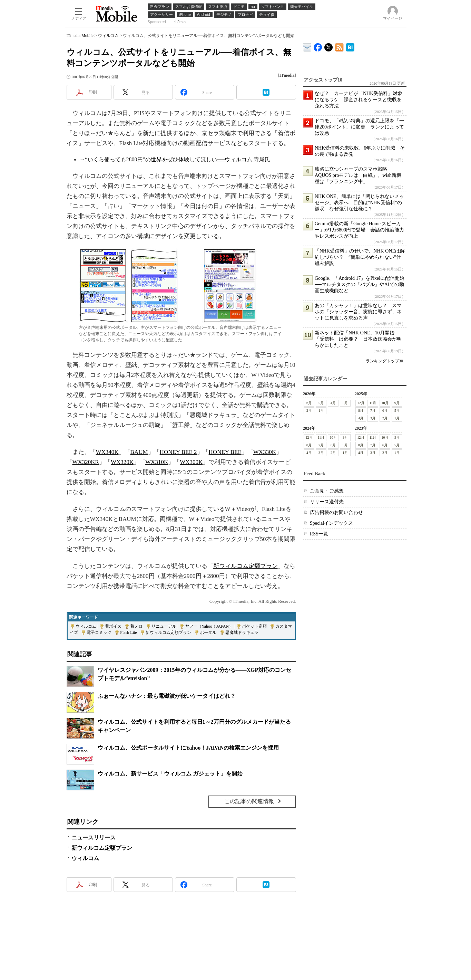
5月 (321, 403)
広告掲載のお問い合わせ (336, 512)
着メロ (136, 626)
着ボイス (113, 626)
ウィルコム (108, 36)
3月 (345, 403)
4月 (333, 403)
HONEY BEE (225, 452)
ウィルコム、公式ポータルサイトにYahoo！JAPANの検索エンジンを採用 (188, 748)
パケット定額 (254, 626)
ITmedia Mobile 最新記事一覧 (339, 46)
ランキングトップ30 (384, 361)
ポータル (208, 632)
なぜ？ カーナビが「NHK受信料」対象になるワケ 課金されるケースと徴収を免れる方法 (359, 100)
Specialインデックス (331, 523)
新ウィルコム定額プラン (246, 566)
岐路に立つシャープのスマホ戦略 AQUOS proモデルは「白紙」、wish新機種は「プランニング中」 (358, 175)
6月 (309, 403)
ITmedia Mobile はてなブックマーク (350, 46)
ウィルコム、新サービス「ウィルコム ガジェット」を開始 (170, 774)
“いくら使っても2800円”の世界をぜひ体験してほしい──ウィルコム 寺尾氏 (178, 159)
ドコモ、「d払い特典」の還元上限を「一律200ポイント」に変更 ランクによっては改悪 (359, 127)
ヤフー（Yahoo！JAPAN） (209, 626)
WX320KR (86, 462)
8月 (361, 411)
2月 (309, 411)
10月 (385, 403)
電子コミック (99, 632)
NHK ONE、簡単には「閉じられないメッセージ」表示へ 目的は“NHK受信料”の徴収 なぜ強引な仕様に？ (359, 203)
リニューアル (164, 626)
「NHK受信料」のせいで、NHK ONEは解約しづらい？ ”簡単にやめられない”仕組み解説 (360, 257)
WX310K (157, 462)
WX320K (122, 462)
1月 (321, 411)
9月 (397, 403)
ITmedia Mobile (80, 36)
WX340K (107, 452)
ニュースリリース (94, 838)
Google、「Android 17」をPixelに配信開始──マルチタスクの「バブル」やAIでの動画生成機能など (360, 284)
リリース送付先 (327, 502)
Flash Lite (128, 632)
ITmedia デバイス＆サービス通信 (307, 46)
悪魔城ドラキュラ (242, 632)
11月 (373, 403)
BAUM (139, 452)
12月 (361, 403)
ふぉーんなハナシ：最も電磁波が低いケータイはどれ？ (167, 696)
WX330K (265, 452)
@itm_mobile (329, 46)
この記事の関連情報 (249, 801)
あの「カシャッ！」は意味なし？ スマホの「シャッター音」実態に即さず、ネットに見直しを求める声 (358, 312)
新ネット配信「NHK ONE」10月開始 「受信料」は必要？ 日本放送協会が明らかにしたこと (358, 339)
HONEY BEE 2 (178, 452)
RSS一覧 (319, 534)
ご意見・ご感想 (327, 491)
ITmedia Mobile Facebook (318, 46)
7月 (373, 411)
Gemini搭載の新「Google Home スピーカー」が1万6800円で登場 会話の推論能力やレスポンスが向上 (359, 230)
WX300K (191, 462)
